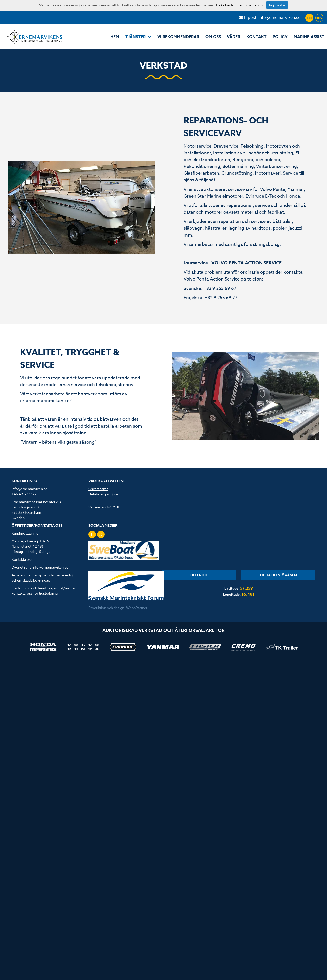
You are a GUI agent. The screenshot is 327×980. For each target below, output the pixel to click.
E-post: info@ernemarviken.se (270, 18)
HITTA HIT (199, 575)
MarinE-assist (309, 37)
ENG (320, 18)
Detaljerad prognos (104, 494)
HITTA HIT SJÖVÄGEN (278, 575)
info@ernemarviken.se (50, 567)
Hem (115, 37)
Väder (234, 37)
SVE (309, 18)
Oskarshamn (98, 489)
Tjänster (138, 37)
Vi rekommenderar (178, 37)
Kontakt (256, 37)
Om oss (213, 37)
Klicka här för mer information (239, 5)
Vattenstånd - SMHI (104, 507)
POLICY (280, 37)
